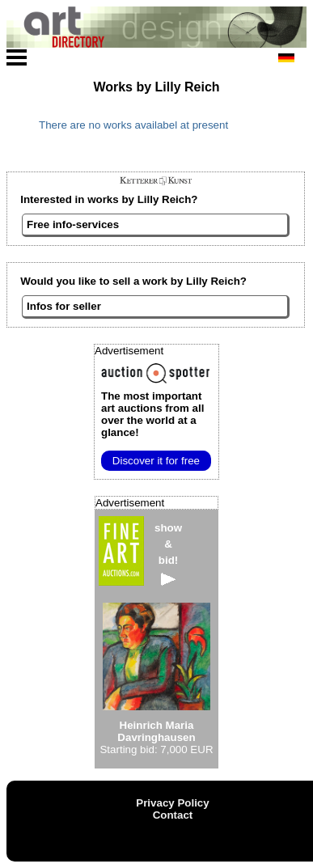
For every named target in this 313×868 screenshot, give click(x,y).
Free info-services (73, 224)
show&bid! (168, 554)
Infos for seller (64, 306)
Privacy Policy (172, 803)
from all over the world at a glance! (152, 414)
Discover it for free (156, 461)
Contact (173, 815)
